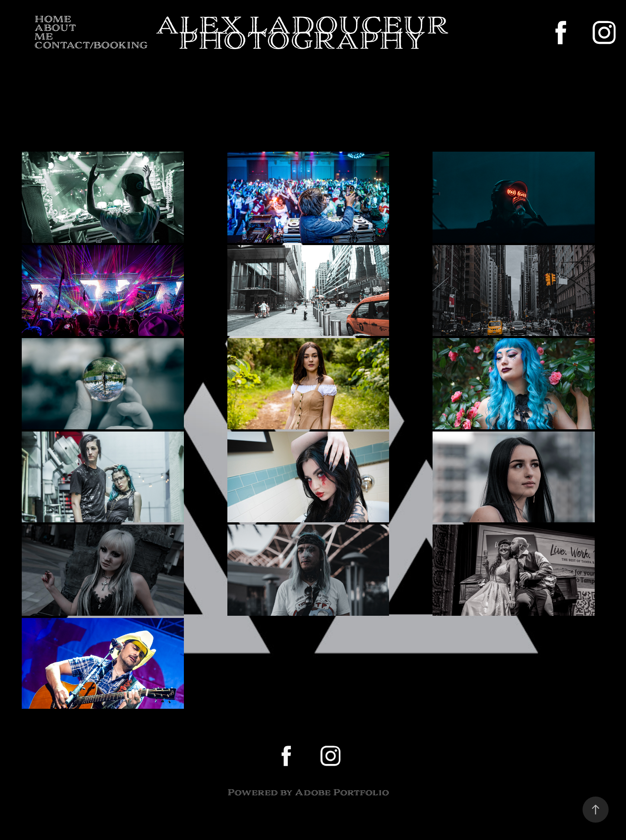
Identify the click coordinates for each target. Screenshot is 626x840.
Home (53, 19)
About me (55, 32)
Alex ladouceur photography (305, 33)
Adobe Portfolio (342, 792)
